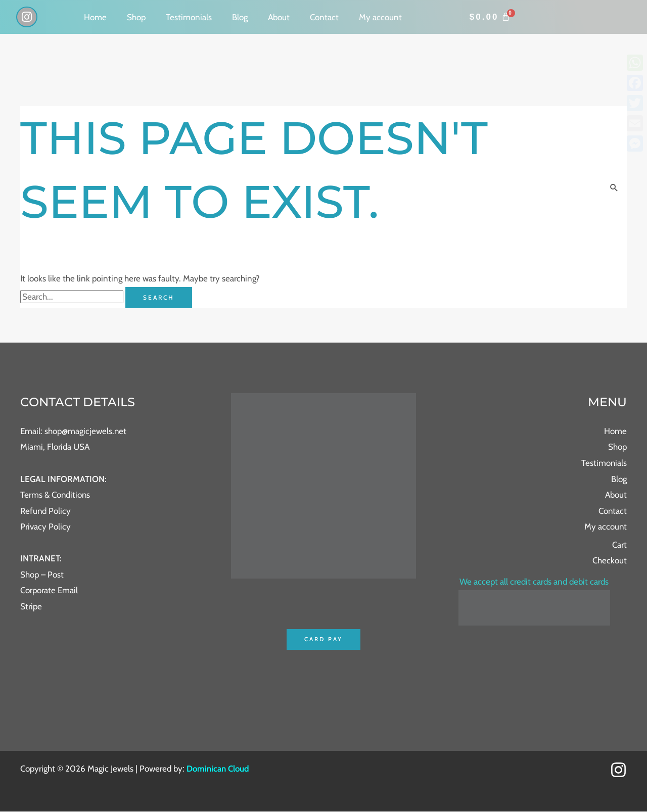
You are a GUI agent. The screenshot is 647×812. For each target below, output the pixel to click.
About (279, 17)
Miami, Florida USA (55, 447)
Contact (324, 17)
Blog (240, 17)
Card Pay (323, 639)
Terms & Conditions (56, 495)
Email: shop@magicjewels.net (74, 431)
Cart (619, 545)
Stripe (31, 606)
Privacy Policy (45, 527)
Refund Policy (46, 511)
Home (95, 17)
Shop (136, 17)
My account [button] (380, 17)
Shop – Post (42, 575)
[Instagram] (618, 770)
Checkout (610, 561)
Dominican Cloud (217, 769)
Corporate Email (49, 591)
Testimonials (189, 17)
